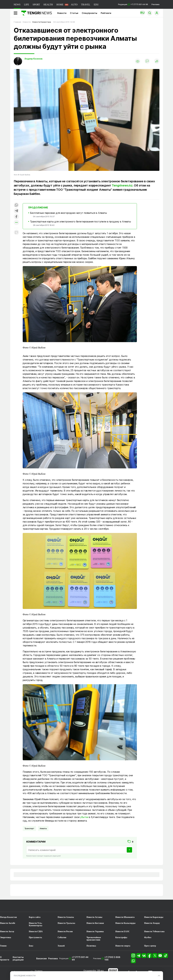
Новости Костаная (95, 923)
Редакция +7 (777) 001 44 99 (133, 4)
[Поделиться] (157, 61)
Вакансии (41, 958)
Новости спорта (123, 946)
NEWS (17, 5)
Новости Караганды (154, 917)
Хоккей (61, 946)
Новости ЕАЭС (122, 931)
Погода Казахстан (8, 917)
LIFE (27, 5)
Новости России (65, 931)
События (62, 937)
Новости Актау (7, 931)
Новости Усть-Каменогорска (36, 924)
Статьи (74, 13)
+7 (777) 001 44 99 (80, 958)
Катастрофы (121, 937)
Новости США (36, 931)
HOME (60, 5)
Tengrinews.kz (122, 185)
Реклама (155, 4)
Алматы (43, 828)
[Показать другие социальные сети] (16, 223)
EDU (96, 5)
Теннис (3, 946)
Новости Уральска (66, 923)
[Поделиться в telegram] (16, 211)
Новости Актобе (8, 923)
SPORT (36, 5)
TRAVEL (86, 5)
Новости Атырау (152, 923)
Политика (91, 946)
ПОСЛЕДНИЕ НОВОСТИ (25, 976)
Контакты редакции (18, 958)
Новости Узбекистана (154, 931)
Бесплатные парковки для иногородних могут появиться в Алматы (68, 213)
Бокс (31, 946)
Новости (62, 13)
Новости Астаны (94, 917)
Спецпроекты (89, 13)
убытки (84, 817)
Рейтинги (106, 13)
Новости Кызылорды (125, 923)
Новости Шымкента (125, 917)
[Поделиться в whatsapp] (16, 205)
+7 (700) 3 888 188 (112, 958)
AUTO (74, 5)
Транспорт (29, 828)
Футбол (148, 937)
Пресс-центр (150, 946)
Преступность (35, 937)
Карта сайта (35, 917)
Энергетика (6, 937)
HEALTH (48, 5)
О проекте (5, 958)
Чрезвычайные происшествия (94, 939)
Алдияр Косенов (33, 59)
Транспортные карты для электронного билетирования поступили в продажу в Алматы (80, 222)
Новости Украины (95, 931)
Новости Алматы (66, 917)
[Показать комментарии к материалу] (16, 232)
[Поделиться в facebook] (16, 217)
